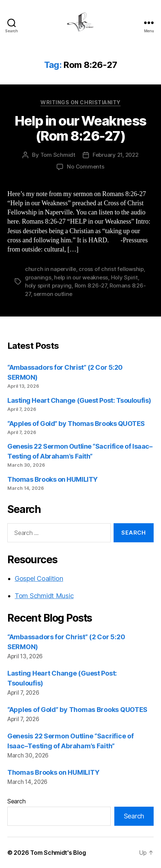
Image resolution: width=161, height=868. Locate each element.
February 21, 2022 (116, 155)
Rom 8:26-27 (91, 285)
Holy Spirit (124, 277)
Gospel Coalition (39, 578)
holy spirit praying (48, 285)
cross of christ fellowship (111, 269)
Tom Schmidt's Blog (58, 853)
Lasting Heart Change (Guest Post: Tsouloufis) (79, 400)
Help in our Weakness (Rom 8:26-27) (80, 128)
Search (16, 801)
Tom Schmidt (58, 155)
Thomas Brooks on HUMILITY (53, 479)
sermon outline (53, 294)
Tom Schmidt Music (44, 596)
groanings (38, 277)
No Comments (85, 167)
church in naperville (51, 269)
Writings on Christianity (80, 102)
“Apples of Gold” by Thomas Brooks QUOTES (76, 424)
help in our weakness (81, 277)
